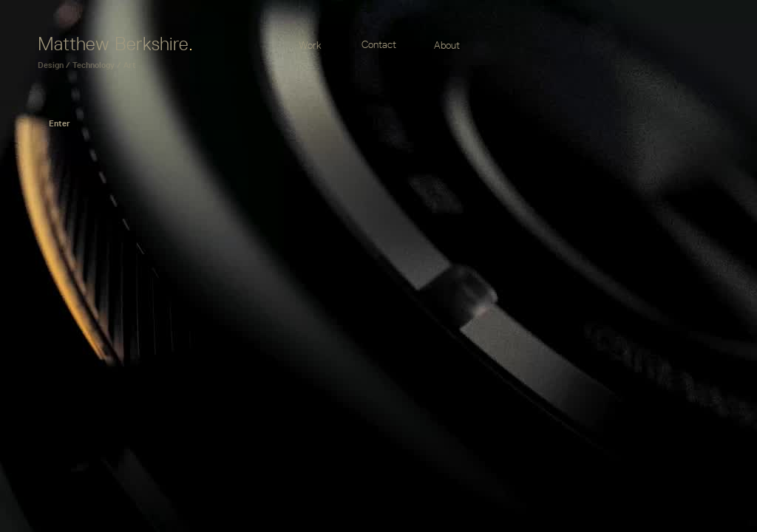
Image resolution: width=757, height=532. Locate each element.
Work (310, 45)
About (447, 45)
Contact (379, 44)
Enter (60, 123)
